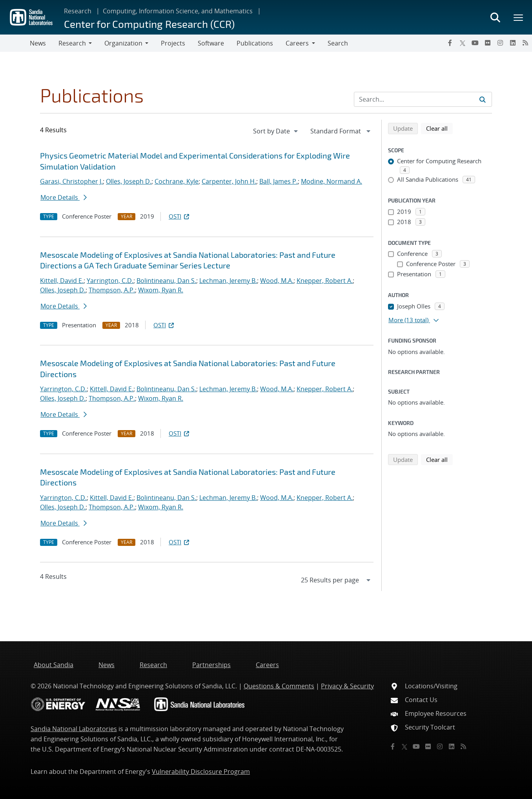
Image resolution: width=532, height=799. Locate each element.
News (38, 43)
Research (78, 11)
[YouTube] (475, 43)
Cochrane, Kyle (177, 181)
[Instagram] (500, 43)
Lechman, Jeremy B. (228, 281)
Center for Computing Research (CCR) (149, 24)
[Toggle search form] (495, 17)
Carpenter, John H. (229, 181)
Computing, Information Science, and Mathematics (178, 11)
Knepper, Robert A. (325, 281)
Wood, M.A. (277, 281)
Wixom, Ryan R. (161, 290)
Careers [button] (297, 43)
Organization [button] (123, 43)
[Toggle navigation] (15, 43)
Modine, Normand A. (332, 181)
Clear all (439, 128)
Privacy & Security (347, 686)
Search (338, 43)
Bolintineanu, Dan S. (166, 281)
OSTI (180, 216)
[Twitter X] (463, 43)
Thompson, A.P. (112, 290)
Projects (173, 43)
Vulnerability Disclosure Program (201, 772)
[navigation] (276, 131)
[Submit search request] (483, 99)
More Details (64, 197)
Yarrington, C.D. (110, 281)
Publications (255, 43)
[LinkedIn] (513, 43)
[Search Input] (423, 99)
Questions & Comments (279, 686)
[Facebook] (450, 43)
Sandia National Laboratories (74, 729)
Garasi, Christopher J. (71, 181)
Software (211, 43)
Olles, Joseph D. (129, 181)
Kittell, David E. (62, 281)
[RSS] (525, 43)
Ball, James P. (279, 181)
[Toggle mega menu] (519, 17)
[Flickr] (488, 43)
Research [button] (72, 43)
